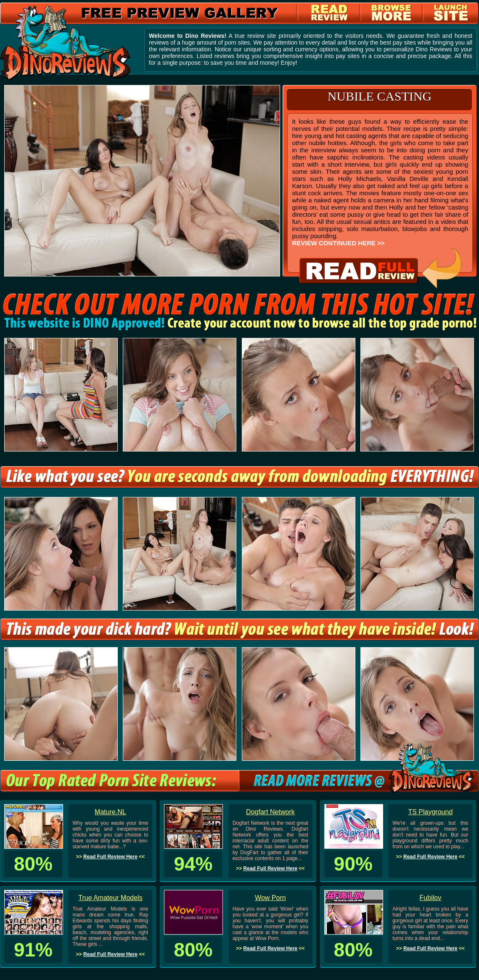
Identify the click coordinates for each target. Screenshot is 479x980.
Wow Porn (270, 898)
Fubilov (431, 898)
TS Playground (430, 812)
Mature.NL (110, 812)
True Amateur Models (110, 898)
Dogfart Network (270, 812)
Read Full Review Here (110, 857)
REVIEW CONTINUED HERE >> (338, 243)
